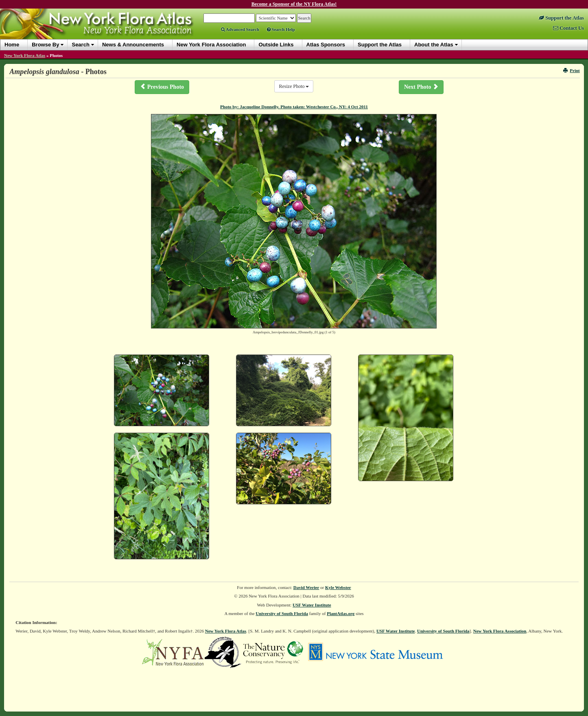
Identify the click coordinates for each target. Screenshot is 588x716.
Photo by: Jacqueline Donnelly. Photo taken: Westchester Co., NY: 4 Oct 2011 (294, 107)
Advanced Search (240, 29)
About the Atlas (434, 45)
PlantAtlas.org (341, 613)
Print (572, 70)
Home (12, 45)
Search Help (281, 29)
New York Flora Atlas (25, 55)
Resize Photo (294, 86)
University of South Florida (282, 613)
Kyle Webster (338, 587)
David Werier (306, 587)
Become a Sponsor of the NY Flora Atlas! (294, 4)
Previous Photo (162, 87)
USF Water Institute (312, 605)
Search (80, 45)
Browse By (45, 45)
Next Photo (421, 87)
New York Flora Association (500, 631)
